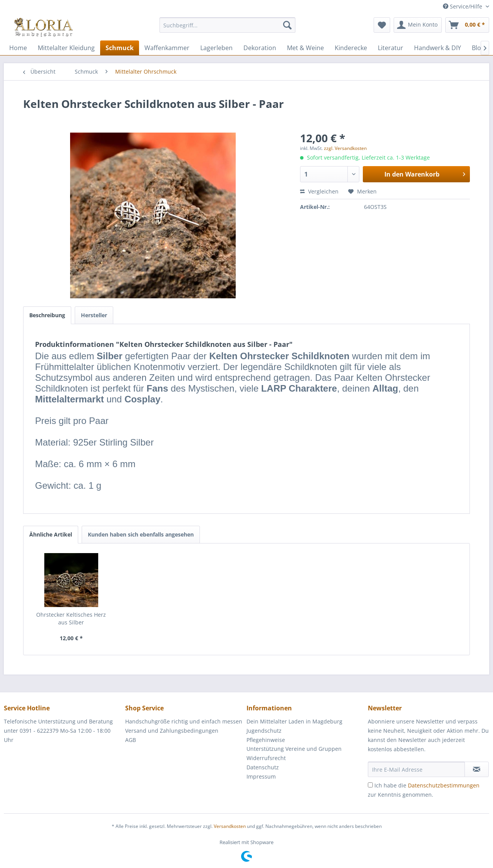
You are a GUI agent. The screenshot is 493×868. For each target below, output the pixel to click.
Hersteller (94, 315)
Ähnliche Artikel (51, 534)
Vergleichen (319, 191)
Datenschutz (263, 767)
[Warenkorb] (467, 25)
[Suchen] (287, 25)
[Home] (18, 48)
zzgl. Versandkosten (345, 148)
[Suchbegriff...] (227, 25)
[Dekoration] (260, 48)
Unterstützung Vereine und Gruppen (294, 749)
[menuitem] (227, 29)
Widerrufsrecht (266, 758)
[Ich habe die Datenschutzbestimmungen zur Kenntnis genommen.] (370, 785)
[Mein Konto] (418, 25)
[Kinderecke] (351, 48)
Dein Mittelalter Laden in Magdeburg (294, 721)
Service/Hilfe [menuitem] (463, 6)
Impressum (261, 776)
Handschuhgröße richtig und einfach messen (184, 721)
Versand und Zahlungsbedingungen (172, 731)
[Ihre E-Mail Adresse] (416, 769)
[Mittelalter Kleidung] (66, 48)
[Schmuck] (120, 48)
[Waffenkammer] (167, 48)
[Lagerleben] (216, 48)
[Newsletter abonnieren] (477, 769)
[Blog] (478, 48)
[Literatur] (391, 48)
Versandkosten (230, 826)
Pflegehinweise (266, 740)
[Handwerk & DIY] (438, 48)
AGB (131, 740)
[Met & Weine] (305, 48)
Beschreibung (47, 315)
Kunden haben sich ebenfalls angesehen (141, 534)
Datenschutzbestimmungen (444, 785)
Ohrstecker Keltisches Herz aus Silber (71, 618)
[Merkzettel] (382, 25)
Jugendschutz (264, 731)
